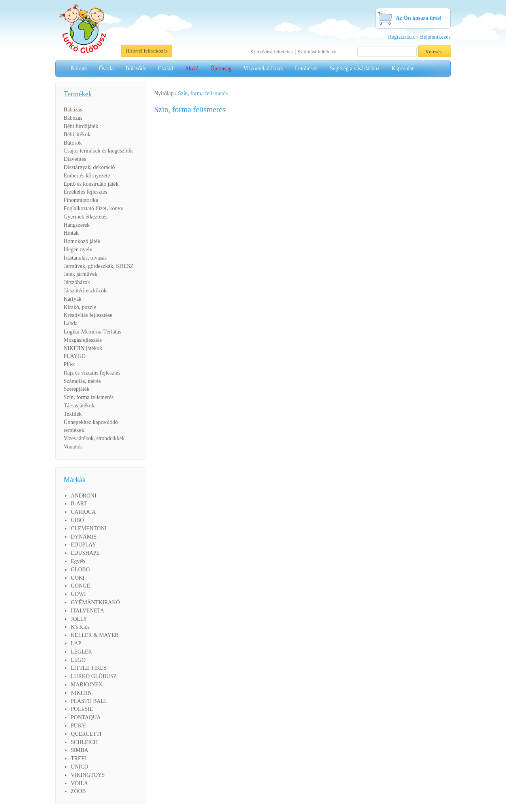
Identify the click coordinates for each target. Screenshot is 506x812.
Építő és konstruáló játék (91, 184)
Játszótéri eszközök (85, 291)
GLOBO (80, 570)
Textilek (73, 414)
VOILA (79, 783)
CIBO (77, 520)
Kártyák (73, 299)
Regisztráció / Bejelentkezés (419, 37)
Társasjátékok (79, 406)
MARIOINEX (87, 685)
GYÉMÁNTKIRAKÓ (95, 602)
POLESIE (82, 709)
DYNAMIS (84, 537)
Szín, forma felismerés (89, 397)
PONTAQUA (86, 717)
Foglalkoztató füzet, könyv (93, 208)
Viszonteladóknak (263, 69)
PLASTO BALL (89, 701)
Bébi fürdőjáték (81, 126)
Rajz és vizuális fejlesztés (92, 373)
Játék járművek (80, 274)
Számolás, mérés (82, 381)
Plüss (70, 365)
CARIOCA (83, 512)
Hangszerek (77, 225)
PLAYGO (75, 356)
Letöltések (306, 69)
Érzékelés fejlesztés (85, 192)
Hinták (71, 233)
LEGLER (81, 652)
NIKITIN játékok (83, 348)
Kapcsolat (402, 69)
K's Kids (80, 627)
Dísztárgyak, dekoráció (89, 167)
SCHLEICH (84, 742)
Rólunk (79, 69)
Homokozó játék (82, 241)
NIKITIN (81, 693)
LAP (76, 643)
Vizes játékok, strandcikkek (94, 438)
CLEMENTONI (89, 528)
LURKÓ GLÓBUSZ (94, 676)
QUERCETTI (86, 734)
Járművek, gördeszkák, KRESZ (99, 266)
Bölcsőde (136, 69)
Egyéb (78, 561)
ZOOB (78, 791)
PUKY (78, 726)
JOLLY (79, 619)
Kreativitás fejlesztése (88, 315)
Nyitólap (164, 93)
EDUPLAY (83, 545)
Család (166, 69)
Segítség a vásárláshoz (355, 69)
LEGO (78, 660)
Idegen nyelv (78, 250)
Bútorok (73, 143)
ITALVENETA (87, 611)
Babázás (73, 110)
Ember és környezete (87, 176)
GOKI (78, 578)
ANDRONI (84, 496)
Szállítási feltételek (317, 52)
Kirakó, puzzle (80, 307)
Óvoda (106, 69)
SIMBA (79, 750)
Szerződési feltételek (272, 52)
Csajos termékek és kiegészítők (98, 151)
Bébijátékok (77, 135)
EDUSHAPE (85, 553)
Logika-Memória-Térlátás (92, 332)
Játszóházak (77, 282)
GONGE (80, 586)
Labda (71, 323)
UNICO (79, 767)
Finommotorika (81, 200)
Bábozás (73, 118)
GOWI (78, 594)
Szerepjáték (76, 389)
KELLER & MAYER (95, 635)
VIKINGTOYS (88, 775)
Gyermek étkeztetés (86, 217)
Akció (192, 69)
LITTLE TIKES (89, 668)
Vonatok (73, 447)
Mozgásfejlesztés (83, 340)
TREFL (79, 758)
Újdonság (221, 69)
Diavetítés (75, 159)
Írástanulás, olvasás (85, 258)
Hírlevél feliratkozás (147, 51)
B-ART (79, 504)
